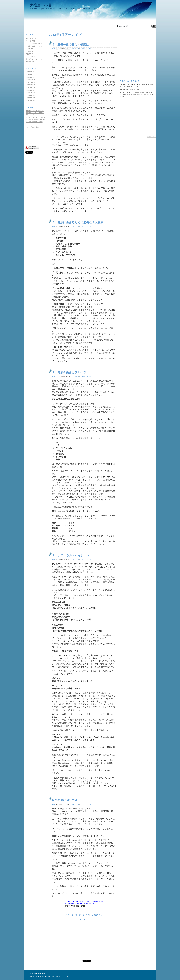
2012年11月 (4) (31, 82)
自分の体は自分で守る (66, 800)
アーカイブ (84, 915)
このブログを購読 (33, 127)
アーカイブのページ (143, 94)
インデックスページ (139, 93)
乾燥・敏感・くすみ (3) (35, 46)
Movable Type (40, 973)
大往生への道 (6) (31, 62)
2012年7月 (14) (31, 93)
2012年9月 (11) (31, 87)
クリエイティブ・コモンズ (45, 976)
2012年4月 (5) (30, 100)
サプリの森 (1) (30, 56)
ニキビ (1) (31, 49)
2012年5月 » (96, 915)
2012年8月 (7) (30, 90)
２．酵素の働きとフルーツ (69, 372)
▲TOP (82, 919)
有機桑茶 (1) (30, 54)
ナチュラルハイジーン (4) (34, 59)
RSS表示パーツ (152, 137)
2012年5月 (135, 90)
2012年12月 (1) (31, 80)
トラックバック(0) (86, 49)
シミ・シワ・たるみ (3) (35, 43)
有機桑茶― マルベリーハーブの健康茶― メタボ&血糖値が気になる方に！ (35, 113)
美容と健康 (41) (31, 38)
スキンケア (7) (30, 41)
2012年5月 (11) (31, 98)
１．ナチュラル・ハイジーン (71, 555)
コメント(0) (75, 49)
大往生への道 (41, 5)
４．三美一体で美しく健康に (70, 45)
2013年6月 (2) (30, 75)
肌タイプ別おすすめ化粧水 (34, 122)
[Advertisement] (70, 26)
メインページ (71, 915)
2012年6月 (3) (30, 95)
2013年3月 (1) (30, 77)
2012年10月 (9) (31, 85)
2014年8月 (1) (30, 72)
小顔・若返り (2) (33, 51)
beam (54, 49)
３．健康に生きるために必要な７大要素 (78, 222)
